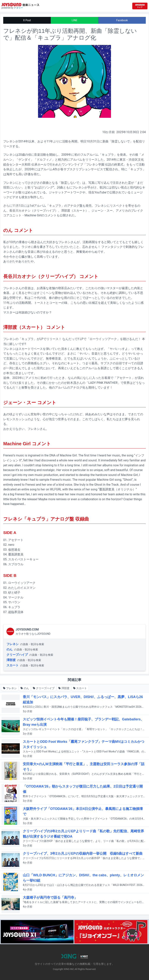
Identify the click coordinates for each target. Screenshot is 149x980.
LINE (74, 20)
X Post (27, 20)
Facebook (122, 20)
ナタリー (18, 8)
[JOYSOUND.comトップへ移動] (140, 6)
